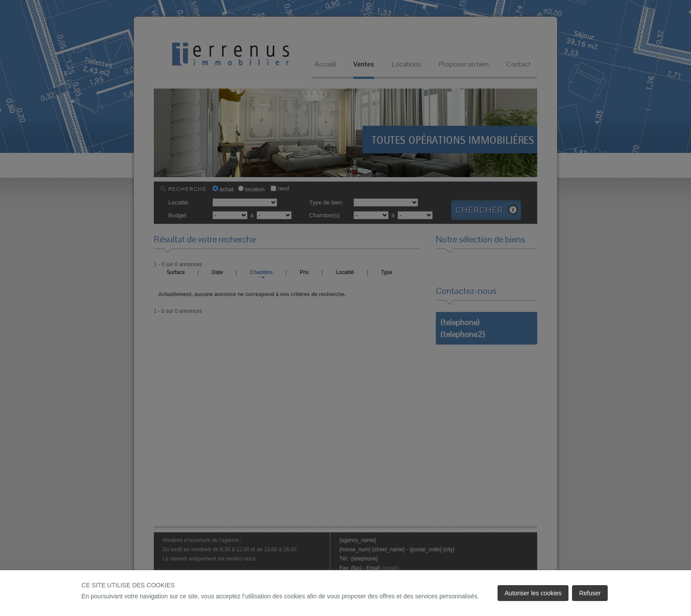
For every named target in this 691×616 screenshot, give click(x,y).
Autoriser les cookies (533, 593)
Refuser (590, 593)
